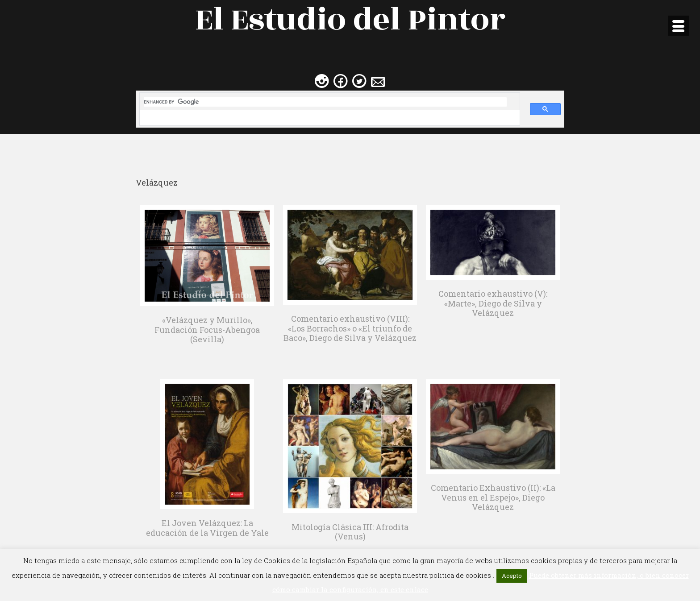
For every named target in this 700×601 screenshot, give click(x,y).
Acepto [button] (512, 576)
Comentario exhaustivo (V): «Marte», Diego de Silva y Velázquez (493, 303)
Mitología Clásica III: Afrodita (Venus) (350, 532)
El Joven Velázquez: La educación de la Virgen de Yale (207, 528)
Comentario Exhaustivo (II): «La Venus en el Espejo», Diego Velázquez (493, 497)
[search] (325, 102)
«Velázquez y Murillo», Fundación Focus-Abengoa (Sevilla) (207, 330)
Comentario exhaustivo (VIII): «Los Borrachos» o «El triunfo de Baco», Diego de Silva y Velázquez (350, 328)
